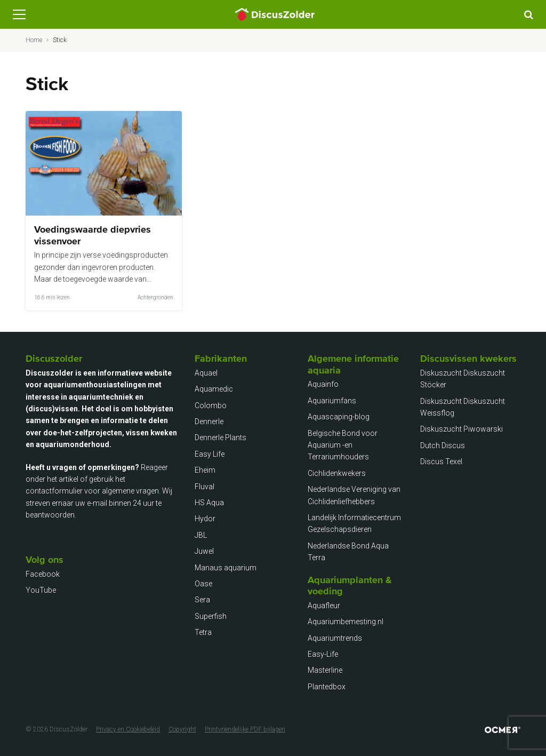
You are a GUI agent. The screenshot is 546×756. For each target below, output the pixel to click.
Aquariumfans (332, 401)
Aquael (206, 373)
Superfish (211, 616)
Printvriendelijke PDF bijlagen (245, 729)
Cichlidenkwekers (337, 473)
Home (34, 40)
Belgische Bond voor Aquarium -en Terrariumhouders (343, 445)
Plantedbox (327, 687)
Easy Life (210, 454)
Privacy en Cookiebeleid (128, 729)
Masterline (325, 670)
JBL (201, 535)
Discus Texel (441, 461)
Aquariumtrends (335, 638)
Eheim (205, 470)
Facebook (43, 574)
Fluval (204, 487)
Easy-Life (323, 654)
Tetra (203, 632)
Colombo (211, 405)
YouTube (41, 590)
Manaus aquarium (226, 568)
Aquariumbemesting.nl (346, 622)
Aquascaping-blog (339, 417)
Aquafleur (324, 606)
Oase (203, 584)
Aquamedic (214, 389)
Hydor (205, 519)
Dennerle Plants (220, 437)
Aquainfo (323, 384)
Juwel (204, 551)
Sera (202, 600)
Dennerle (209, 421)
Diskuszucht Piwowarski (461, 429)
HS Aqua (209, 503)
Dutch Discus (443, 445)
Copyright (182, 729)
